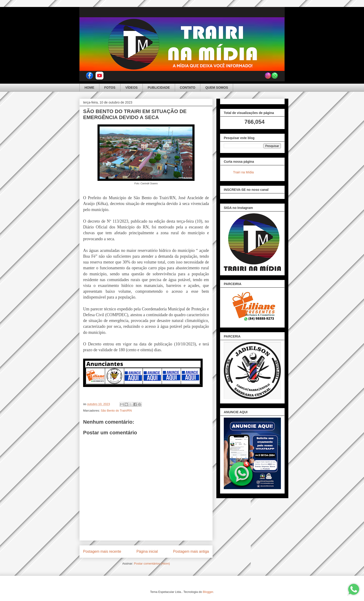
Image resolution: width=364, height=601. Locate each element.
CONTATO (188, 88)
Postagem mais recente (102, 551)
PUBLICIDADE (159, 88)
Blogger (208, 592)
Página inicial (147, 551)
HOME (89, 88)
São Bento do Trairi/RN (116, 411)
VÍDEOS (132, 88)
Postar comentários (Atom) (152, 564)
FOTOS (110, 88)
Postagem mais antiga (191, 551)
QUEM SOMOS (217, 88)
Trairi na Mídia (243, 172)
